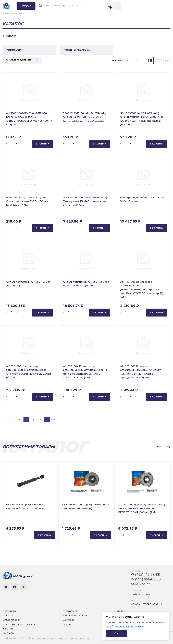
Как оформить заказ (75, 615)
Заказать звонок (140, 584)
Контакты (8, 633)
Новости (8, 615)
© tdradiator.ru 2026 (14, 638)
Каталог (120, 611)
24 (134, 60)
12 (131, 60)
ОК (116, 633)
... (47, 420)
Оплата (67, 624)
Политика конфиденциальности (47, 638)
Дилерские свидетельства (19, 624)
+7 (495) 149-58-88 (145, 575)
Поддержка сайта (80, 638)
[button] (159, 447)
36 (137, 60)
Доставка (68, 620)
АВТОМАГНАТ (15, 50)
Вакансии (8, 629)
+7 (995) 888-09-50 (146, 579)
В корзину (42, 144)
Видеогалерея (11, 620)
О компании (10, 611)
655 (53, 419)
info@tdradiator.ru (141, 594)
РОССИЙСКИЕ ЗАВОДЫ (77, 50)
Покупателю (71, 611)
